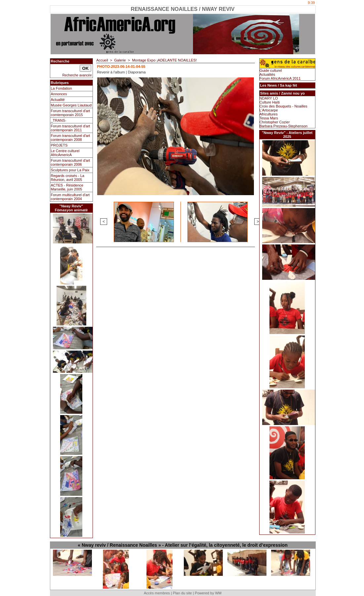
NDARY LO (269, 98)
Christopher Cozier (275, 122)
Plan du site (182, 593)
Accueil (102, 60)
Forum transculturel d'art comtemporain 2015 (71, 113)
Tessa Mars (269, 118)
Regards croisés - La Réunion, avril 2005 (68, 178)
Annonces (59, 94)
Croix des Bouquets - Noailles (283, 106)
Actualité (58, 100)
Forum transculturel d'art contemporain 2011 (71, 128)
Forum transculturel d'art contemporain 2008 (71, 138)
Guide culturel (271, 70)
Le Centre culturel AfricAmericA (65, 153)
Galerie (120, 60)
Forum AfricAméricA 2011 (280, 78)
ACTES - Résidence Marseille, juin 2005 (67, 187)
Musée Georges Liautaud (71, 105)
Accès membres (157, 593)
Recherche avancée (77, 75)
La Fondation (61, 88)
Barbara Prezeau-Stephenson (284, 126)
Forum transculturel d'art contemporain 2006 (71, 162)
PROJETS (59, 145)
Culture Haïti (270, 102)
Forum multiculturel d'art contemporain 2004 (70, 197)
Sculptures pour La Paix (70, 170)
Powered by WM (208, 593)
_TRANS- (59, 120)
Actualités (267, 74)
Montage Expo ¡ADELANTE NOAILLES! (164, 60)
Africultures (269, 114)
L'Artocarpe (269, 110)
